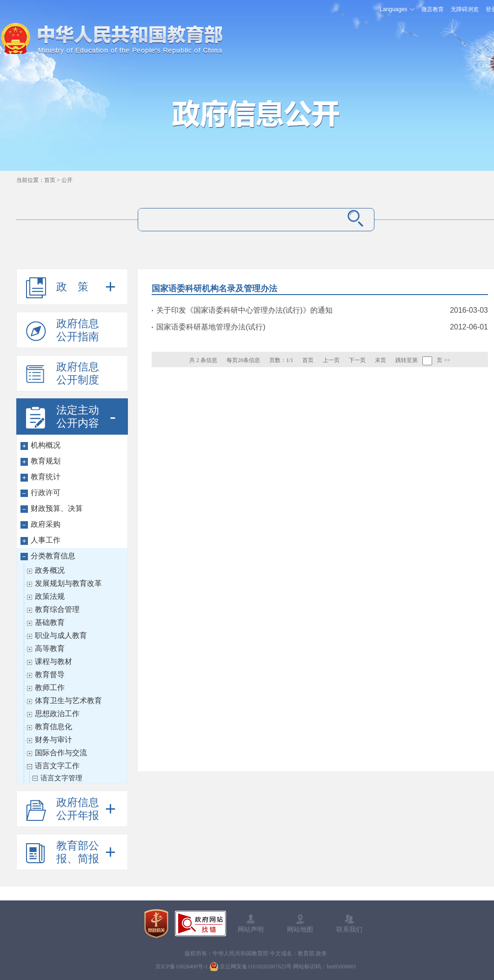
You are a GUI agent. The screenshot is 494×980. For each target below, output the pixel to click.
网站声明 (251, 929)
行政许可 (46, 493)
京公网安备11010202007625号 (256, 967)
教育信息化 (53, 727)
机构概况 (46, 445)
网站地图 (300, 929)
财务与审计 (53, 740)
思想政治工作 (57, 714)
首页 (50, 180)
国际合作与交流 (61, 753)
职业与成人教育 (61, 635)
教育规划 (46, 461)
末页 (381, 360)
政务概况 (50, 570)
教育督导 (50, 675)
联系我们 (349, 929)
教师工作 (50, 688)
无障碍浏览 (465, 9)
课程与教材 (53, 661)
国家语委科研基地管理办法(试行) (211, 327)
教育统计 (46, 477)
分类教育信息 (53, 556)
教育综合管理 (57, 609)
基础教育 (50, 622)
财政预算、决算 (57, 508)
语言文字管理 (61, 778)
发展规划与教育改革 (68, 583)
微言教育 (433, 9)
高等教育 (50, 648)
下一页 (357, 360)
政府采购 (46, 524)
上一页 (331, 360)
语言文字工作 (57, 766)
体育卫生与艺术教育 (68, 701)
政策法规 (50, 596)
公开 (67, 180)
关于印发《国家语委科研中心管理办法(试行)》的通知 (244, 310)
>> (447, 360)
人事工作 (46, 540)
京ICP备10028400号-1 (182, 967)
